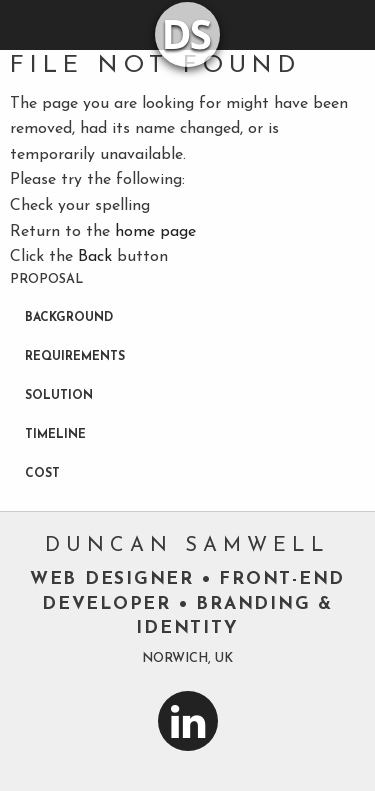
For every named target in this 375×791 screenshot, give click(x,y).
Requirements (75, 357)
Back (95, 257)
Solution (59, 396)
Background (69, 318)
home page (155, 232)
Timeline (55, 435)
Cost (42, 474)
